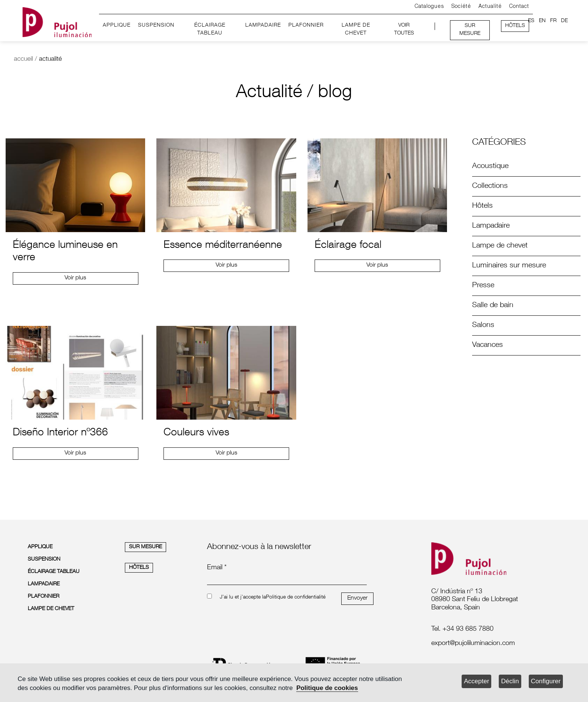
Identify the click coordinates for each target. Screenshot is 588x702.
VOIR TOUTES (404, 30)
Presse (483, 286)
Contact (519, 7)
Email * (217, 568)
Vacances (487, 345)
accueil (23, 59)
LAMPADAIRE (263, 25)
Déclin (510, 681)
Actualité (490, 7)
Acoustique (490, 166)
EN (542, 21)
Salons (483, 325)
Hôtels (482, 206)
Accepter (476, 681)
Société (461, 7)
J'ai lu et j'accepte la (243, 597)
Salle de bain (493, 306)
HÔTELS (515, 26)
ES (531, 21)
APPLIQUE (117, 25)
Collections (490, 186)
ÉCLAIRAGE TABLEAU (210, 30)
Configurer (546, 681)
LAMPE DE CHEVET (356, 30)
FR (553, 21)
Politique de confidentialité (296, 597)
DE (564, 21)
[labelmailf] (493, 644)
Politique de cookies (327, 688)
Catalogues (429, 7)
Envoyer (357, 598)
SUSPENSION (156, 25)
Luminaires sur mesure (509, 266)
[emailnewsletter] (287, 580)
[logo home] (57, 21)
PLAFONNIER (306, 25)
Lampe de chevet (500, 246)
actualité (50, 59)
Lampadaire (491, 226)
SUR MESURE (470, 30)
